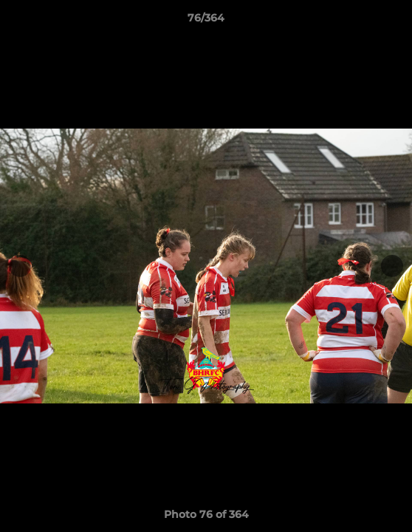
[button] (394, 21)
